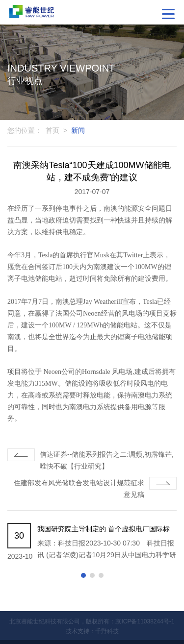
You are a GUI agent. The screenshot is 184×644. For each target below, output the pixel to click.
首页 (53, 130)
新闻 (78, 130)
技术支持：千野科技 (92, 631)
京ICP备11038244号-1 (145, 621)
